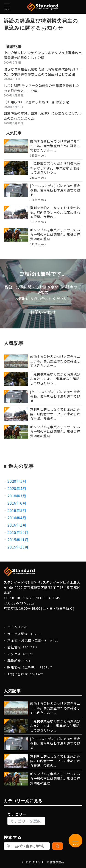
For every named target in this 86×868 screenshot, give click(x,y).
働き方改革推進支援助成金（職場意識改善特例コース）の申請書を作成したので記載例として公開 (43, 72)
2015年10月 (18, 547)
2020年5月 (17, 481)
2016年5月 (17, 510)
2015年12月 (18, 532)
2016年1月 (17, 525)
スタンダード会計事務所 (48, 862)
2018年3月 (17, 496)
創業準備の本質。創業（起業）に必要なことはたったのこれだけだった (43, 116)
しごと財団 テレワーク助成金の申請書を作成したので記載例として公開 (41, 88)
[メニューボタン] (7, 7)
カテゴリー (17, 814)
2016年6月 (17, 503)
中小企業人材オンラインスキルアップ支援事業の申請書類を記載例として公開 (43, 55)
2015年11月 (18, 540)
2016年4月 (17, 518)
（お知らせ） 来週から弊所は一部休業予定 (36, 102)
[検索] (58, 846)
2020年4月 (17, 488)
